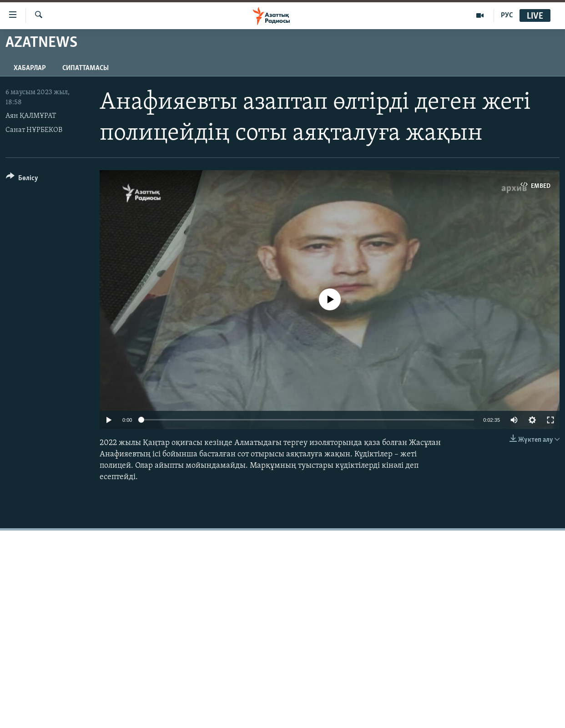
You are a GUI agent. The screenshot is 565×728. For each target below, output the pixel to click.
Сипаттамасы (86, 68)
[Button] (22, 179)
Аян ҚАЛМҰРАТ (31, 116)
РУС (507, 15)
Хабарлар (30, 68)
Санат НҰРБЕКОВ (34, 130)
